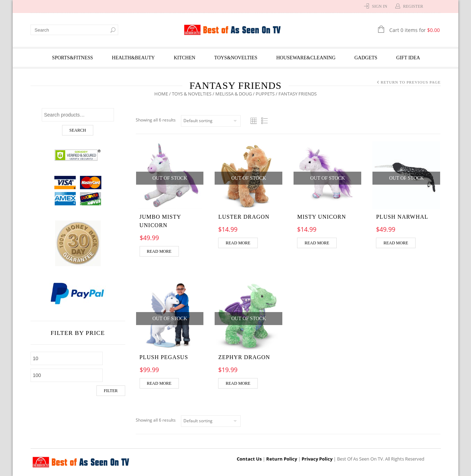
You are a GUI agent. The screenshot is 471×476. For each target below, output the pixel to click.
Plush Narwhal (402, 217)
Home (161, 94)
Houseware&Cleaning (306, 58)
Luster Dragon (244, 217)
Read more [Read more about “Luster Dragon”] (238, 243)
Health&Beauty (133, 58)
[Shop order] (211, 121)
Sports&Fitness (72, 58)
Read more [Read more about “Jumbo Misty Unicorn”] (159, 251)
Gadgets (366, 58)
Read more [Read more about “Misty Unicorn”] (317, 243)
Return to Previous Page (411, 82)
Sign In (379, 6)
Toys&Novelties (236, 58)
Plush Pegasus (164, 357)
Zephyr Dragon (244, 357)
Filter (111, 391)
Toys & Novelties (192, 94)
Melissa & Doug (234, 94)
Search (78, 130)
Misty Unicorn (321, 217)
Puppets (265, 94)
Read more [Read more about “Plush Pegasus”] (159, 383)
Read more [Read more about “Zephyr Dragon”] (238, 383)
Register (413, 6)
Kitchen (184, 58)
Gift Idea (408, 58)
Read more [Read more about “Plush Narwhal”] (396, 243)
